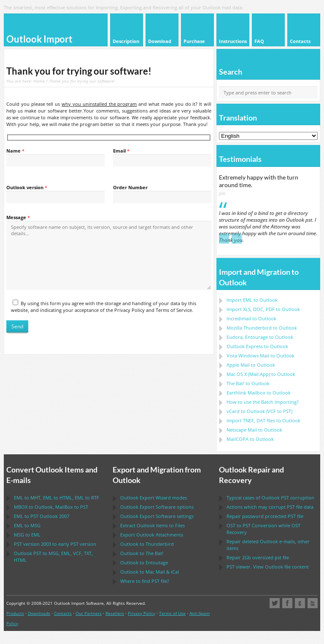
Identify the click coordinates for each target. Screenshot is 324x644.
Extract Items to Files (153, 525)
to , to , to (57, 498)
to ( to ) (259, 411)
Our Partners (89, 613)
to (262, 328)
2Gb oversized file (258, 557)
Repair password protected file (265, 516)
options (157, 507)
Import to (252, 300)
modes (154, 498)
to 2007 (42, 516)
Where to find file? (145, 581)
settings (157, 516)
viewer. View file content (268, 567)
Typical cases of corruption (270, 498)
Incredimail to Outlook (251, 318)
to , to (51, 507)
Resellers (115, 613)
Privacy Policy (142, 613)
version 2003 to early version (55, 544)
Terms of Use (172, 613)
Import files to (263, 420)
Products (15, 613)
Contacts (63, 613)
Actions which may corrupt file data (270, 507)
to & (150, 572)
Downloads (39, 613)
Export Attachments (152, 535)
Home (39, 81)
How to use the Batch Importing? (263, 402)
